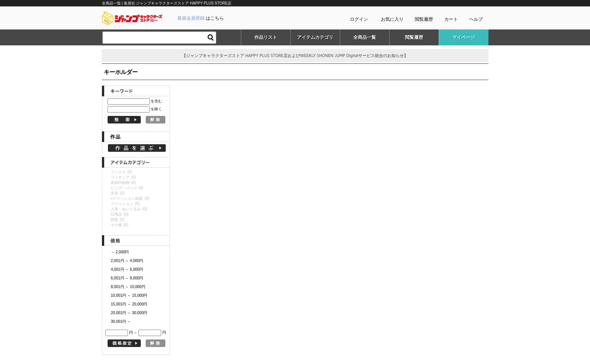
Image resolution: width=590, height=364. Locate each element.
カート (451, 19)
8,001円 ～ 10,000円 (128, 287)
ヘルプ (476, 19)
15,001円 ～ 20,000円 (129, 304)
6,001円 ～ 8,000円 (127, 278)
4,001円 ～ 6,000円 (127, 269)
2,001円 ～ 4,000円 (127, 261)
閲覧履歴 (424, 19)
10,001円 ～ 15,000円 (129, 295)
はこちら (201, 18)
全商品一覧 (365, 37)
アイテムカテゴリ (315, 37)
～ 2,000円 (120, 252)
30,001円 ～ (121, 322)
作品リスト (266, 37)
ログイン (359, 19)
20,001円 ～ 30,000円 (129, 313)
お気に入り (392, 19)
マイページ (464, 37)
